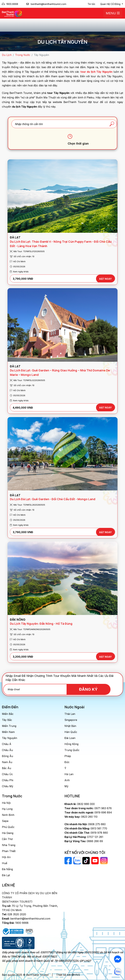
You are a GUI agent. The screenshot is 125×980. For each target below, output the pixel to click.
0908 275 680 (85, 824)
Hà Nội (6, 803)
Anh (67, 780)
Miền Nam (8, 732)
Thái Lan (70, 714)
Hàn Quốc (71, 732)
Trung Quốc (72, 750)
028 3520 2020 (14, 914)
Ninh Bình (8, 815)
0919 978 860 (86, 833)
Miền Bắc (8, 714)
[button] (112, 4)
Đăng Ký (92, 689)
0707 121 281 (84, 837)
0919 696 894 (88, 812)
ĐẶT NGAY (105, 279)
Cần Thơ (7, 839)
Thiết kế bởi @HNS (68, 975)
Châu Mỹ (8, 786)
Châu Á (7, 744)
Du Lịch (7, 55)
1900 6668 (15, 923)
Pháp (68, 756)
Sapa (5, 821)
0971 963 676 (88, 808)
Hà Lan (69, 774)
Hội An (6, 857)
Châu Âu (7, 750)
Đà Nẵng (7, 869)
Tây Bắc (7, 720)
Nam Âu (7, 762)
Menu (113, 13)
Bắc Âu (7, 768)
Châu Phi (8, 780)
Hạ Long (7, 809)
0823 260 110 (81, 817)
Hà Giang (8, 833)
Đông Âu (7, 756)
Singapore (71, 720)
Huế (5, 863)
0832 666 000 (80, 804)
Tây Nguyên (10, 738)
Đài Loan (70, 738)
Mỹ (66, 786)
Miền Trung (9, 726)
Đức (67, 762)
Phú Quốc (8, 827)
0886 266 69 (84, 841)
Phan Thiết (9, 851)
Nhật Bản (70, 726)
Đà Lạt (6, 875)
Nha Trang (9, 845)
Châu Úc (7, 774)
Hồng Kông (71, 744)
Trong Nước (23, 55)
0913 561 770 (86, 828)
